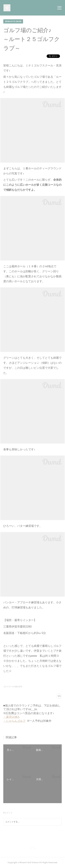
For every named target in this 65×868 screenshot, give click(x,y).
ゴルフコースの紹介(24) (13, 687)
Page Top (32, 849)
